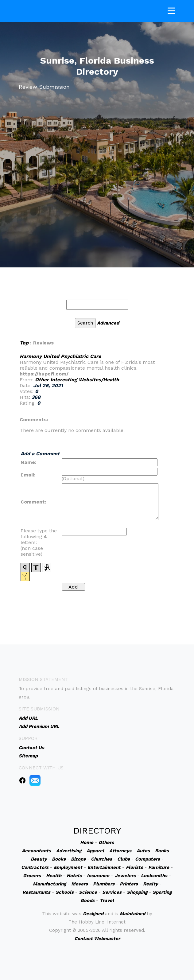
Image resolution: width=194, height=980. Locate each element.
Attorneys (120, 851)
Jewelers (125, 876)
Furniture (159, 867)
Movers (80, 884)
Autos (143, 851)
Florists (134, 867)
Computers (147, 859)
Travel (107, 900)
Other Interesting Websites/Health (77, 380)
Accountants (36, 851)
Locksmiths (154, 876)
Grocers (32, 876)
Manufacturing (49, 884)
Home (87, 842)
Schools (65, 892)
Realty (150, 884)
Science (88, 892)
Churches (101, 859)
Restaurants (36, 892)
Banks (162, 851)
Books (59, 859)
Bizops (78, 859)
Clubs (124, 859)
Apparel (95, 851)
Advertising (69, 851)
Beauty (39, 859)
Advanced (108, 323)
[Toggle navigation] (171, 9)
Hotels (74, 876)
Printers (129, 884)
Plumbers (104, 884)
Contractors (35, 867)
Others (106, 842)
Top (24, 343)
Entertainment (104, 867)
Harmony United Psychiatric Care (60, 356)
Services (112, 892)
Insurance (98, 876)
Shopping (137, 892)
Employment (68, 867)
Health (54, 876)
